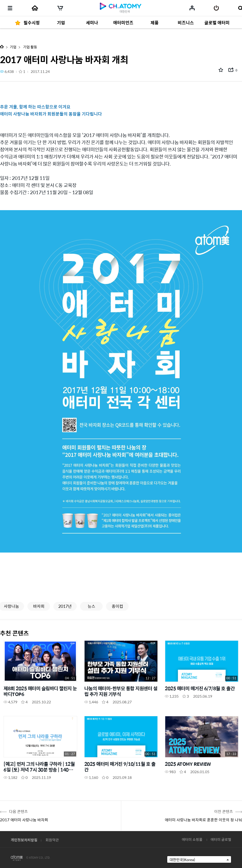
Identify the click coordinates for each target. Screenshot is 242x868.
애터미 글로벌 (221, 839)
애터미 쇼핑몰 (192, 839)
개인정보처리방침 (24, 840)
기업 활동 (30, 47)
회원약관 (52, 840)
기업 (13, 47)
